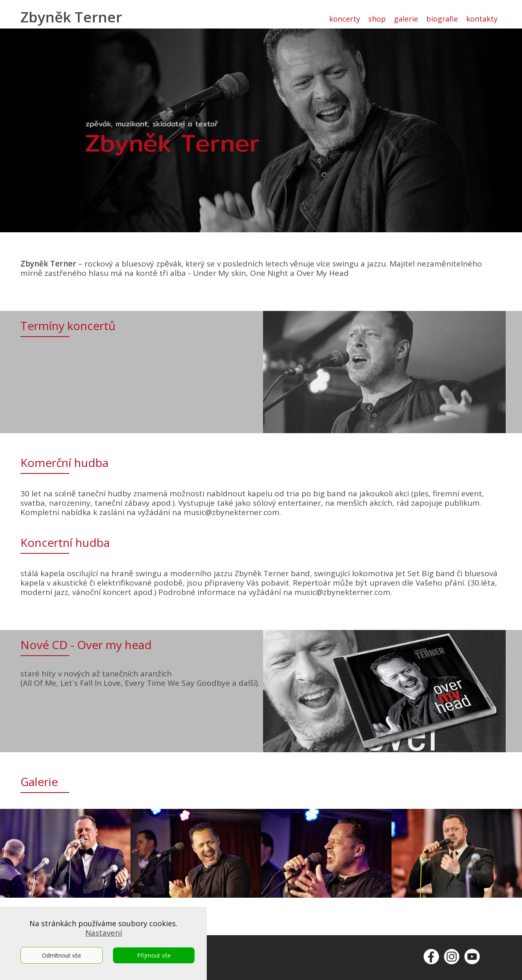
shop (377, 19)
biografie (442, 19)
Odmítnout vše (62, 955)
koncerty (345, 19)
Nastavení (104, 933)
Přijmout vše (154, 955)
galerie (406, 19)
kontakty (482, 19)
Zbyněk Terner (71, 17)
